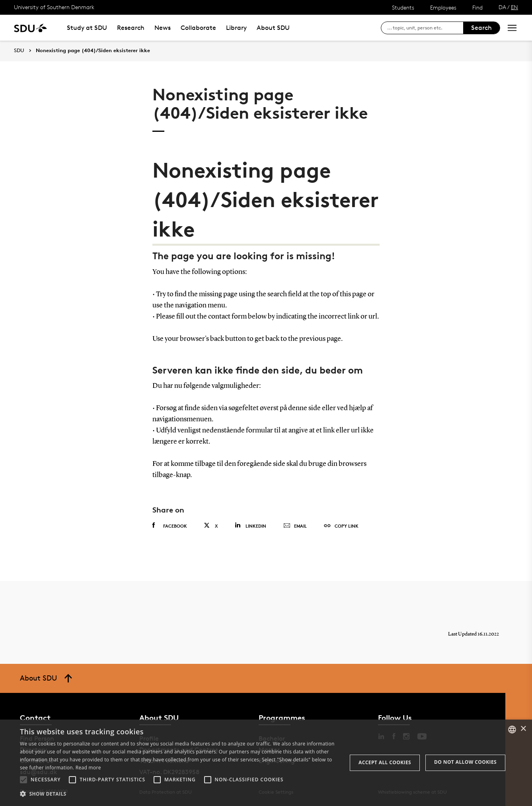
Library (236, 28)
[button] (23, 780)
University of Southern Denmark (54, 7)
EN (514, 7)
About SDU (273, 28)
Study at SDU (87, 28)
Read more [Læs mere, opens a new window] (88, 768)
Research (131, 28)
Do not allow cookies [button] (465, 762)
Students (403, 7)
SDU (19, 50)
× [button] (523, 729)
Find (477, 7)
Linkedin (250, 525)
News (163, 28)
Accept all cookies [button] (385, 762)
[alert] (266, 763)
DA (502, 7)
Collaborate (198, 28)
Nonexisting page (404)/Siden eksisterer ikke (93, 51)
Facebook (170, 526)
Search (481, 28)
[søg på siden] (425, 28)
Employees (443, 7)
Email (295, 526)
